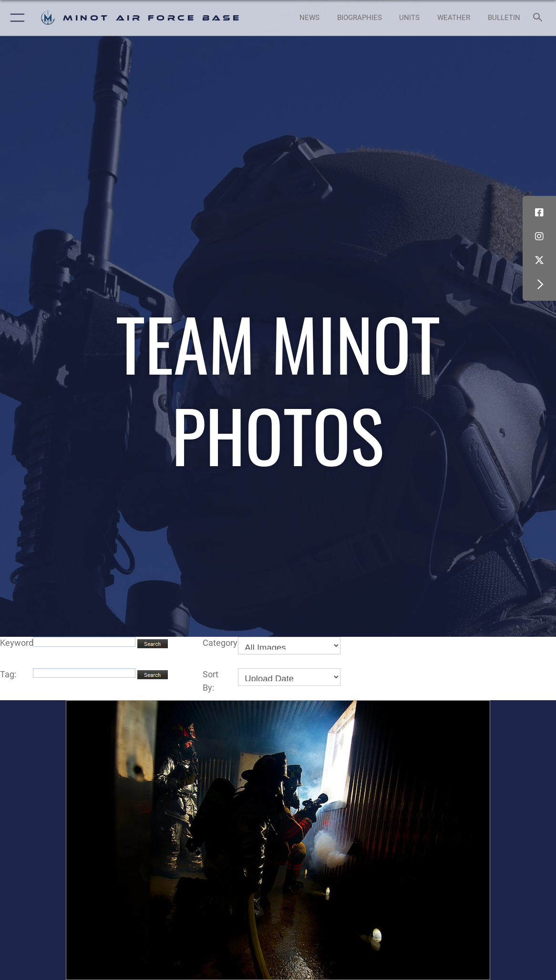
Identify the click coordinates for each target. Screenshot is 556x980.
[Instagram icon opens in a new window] (539, 236)
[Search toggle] (539, 18)
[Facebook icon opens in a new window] (539, 213)
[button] (15, 18)
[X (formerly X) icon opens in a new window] (539, 260)
